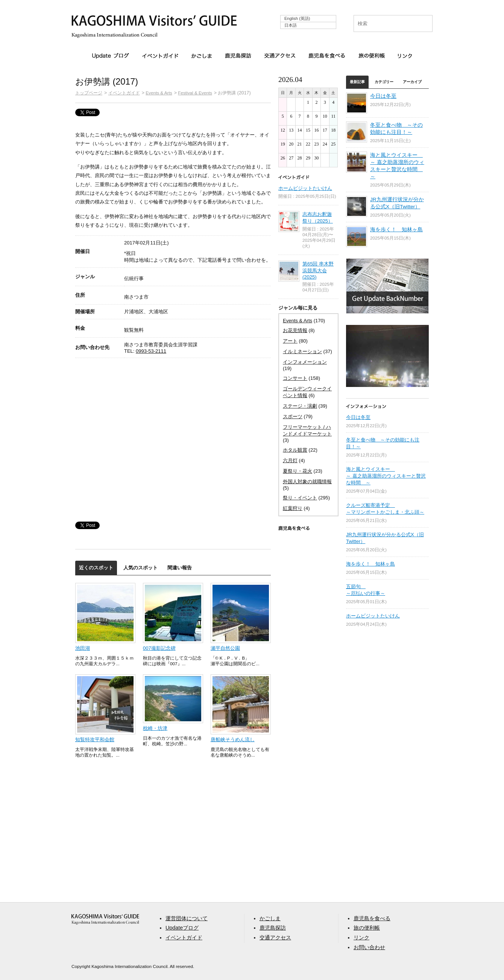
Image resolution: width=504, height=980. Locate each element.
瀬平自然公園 (225, 648)
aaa (105, 919)
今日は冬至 (383, 96)
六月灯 (290, 460)
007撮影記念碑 (159, 648)
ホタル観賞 (295, 450)
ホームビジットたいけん (305, 188)
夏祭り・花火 (298, 471)
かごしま (202, 56)
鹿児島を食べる (327, 56)
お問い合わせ (369, 947)
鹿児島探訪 (238, 56)
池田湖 (83, 648)
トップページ (89, 93)
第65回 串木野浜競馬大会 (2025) (318, 270)
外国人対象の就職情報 (307, 482)
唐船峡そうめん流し (233, 740)
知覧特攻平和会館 (95, 740)
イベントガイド (160, 56)
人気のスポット (140, 568)
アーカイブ (412, 82)
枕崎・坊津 (155, 728)
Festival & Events (195, 93)
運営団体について (187, 918)
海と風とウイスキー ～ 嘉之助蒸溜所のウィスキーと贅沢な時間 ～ (386, 476)
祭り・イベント (300, 498)
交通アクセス (280, 56)
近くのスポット (96, 568)
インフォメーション (305, 362)
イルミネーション (302, 351)
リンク (405, 56)
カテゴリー (384, 82)
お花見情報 (295, 330)
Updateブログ (111, 56)
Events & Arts (159, 93)
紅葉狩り (293, 508)
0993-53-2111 (151, 351)
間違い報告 (180, 568)
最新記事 (357, 82)
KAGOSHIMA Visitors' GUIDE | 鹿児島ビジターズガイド (154, 22)
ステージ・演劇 (300, 406)
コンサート (295, 378)
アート (290, 341)
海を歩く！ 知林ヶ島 (396, 230)
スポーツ (293, 416)
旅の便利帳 (372, 56)
